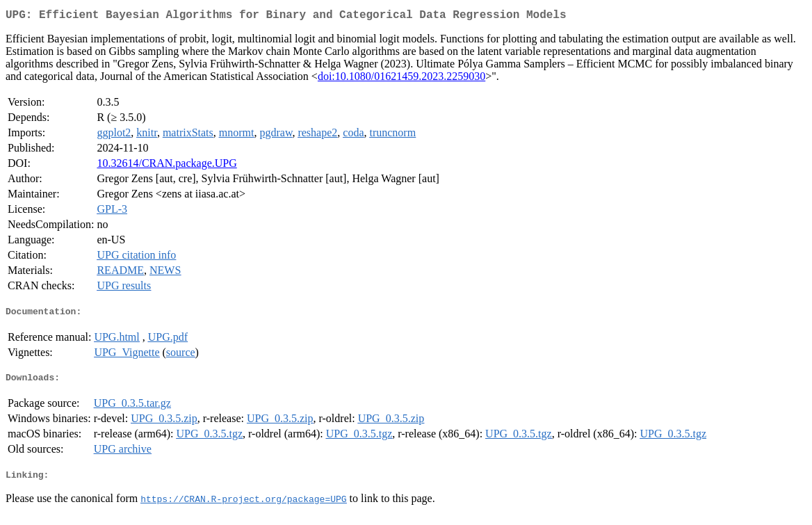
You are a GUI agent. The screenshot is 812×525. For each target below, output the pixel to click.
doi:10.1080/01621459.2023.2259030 (401, 79)
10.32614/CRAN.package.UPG (167, 166)
